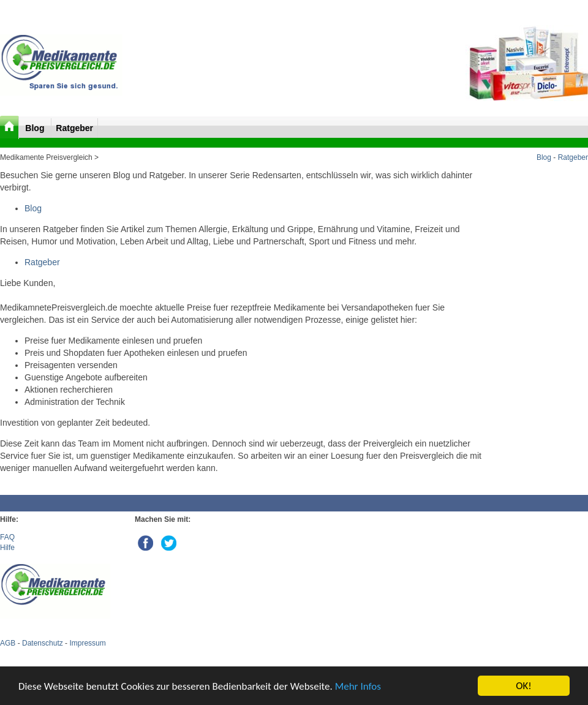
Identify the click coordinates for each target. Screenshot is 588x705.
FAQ (7, 537)
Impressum (87, 643)
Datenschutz (43, 643)
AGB (8, 643)
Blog (36, 128)
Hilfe (7, 548)
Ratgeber (74, 128)
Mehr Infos (358, 686)
